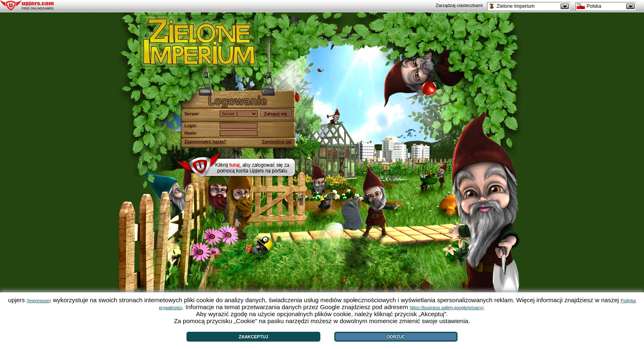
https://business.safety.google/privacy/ (447, 308)
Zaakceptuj (253, 337)
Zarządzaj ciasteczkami (459, 5)
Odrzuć (396, 337)
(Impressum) (39, 301)
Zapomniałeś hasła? (205, 142)
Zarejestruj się (277, 142)
